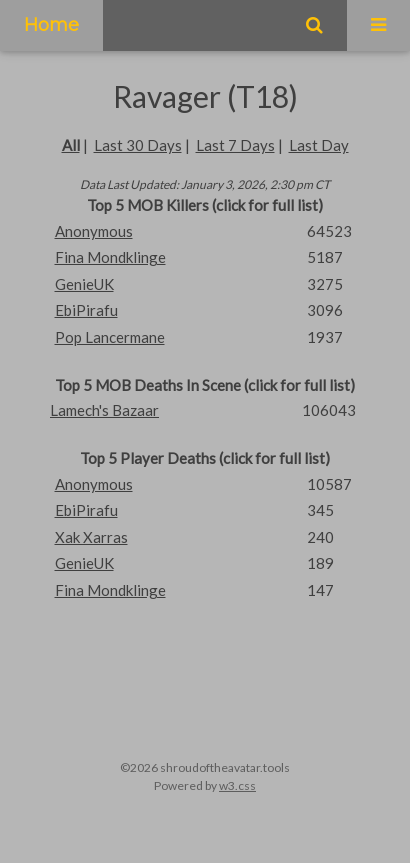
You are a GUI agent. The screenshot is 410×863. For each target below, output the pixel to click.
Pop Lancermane (110, 337)
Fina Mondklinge (110, 257)
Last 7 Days (235, 145)
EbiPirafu (86, 310)
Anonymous (94, 231)
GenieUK (84, 284)
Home (51, 25)
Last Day (319, 145)
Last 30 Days (138, 145)
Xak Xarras (91, 537)
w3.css (237, 785)
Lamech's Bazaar (104, 410)
